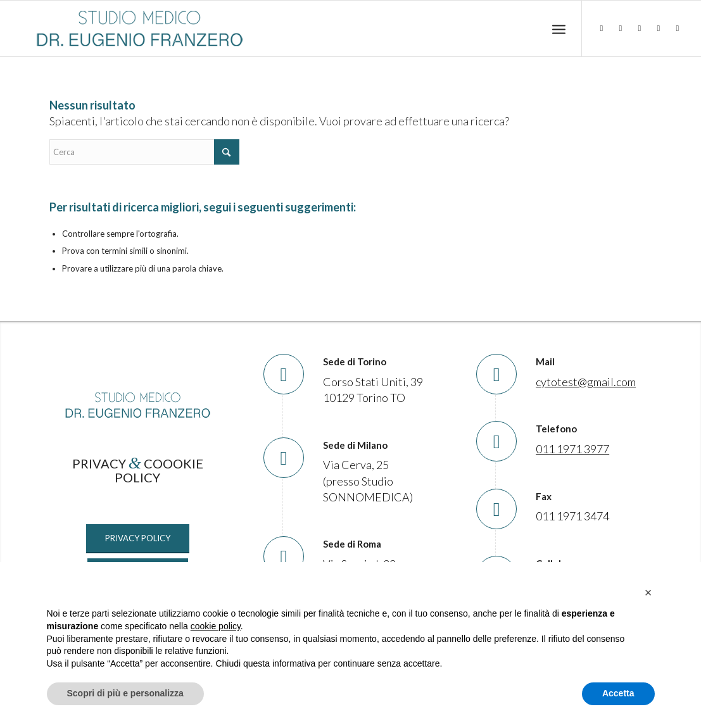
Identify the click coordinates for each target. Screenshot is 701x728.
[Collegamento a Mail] (678, 28)
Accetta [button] (618, 693)
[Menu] (559, 29)
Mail (545, 361)
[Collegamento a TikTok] (659, 28)
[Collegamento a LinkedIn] (602, 28)
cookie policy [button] (216, 626)
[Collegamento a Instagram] (640, 28)
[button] (648, 593)
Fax (544, 496)
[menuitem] (559, 29)
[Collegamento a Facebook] (621, 28)
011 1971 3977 (572, 449)
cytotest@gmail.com (586, 382)
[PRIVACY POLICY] (138, 539)
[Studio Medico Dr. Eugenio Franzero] (139, 28)
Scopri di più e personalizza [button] (125, 693)
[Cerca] (144, 152)
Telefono (556, 429)
